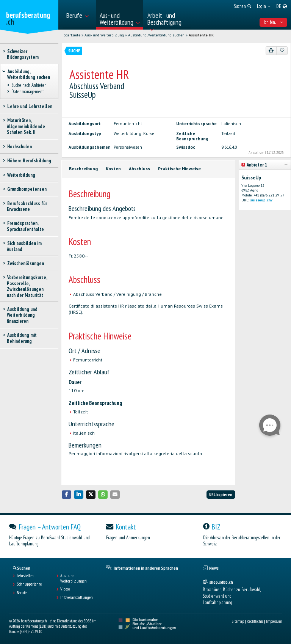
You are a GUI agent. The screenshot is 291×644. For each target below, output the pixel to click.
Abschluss (139, 169)
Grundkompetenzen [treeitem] (27, 189)
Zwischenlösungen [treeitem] (25, 263)
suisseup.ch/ (261, 200)
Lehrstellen (25, 576)
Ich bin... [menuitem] (273, 22)
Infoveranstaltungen (77, 597)
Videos (65, 589)
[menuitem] (79, 15)
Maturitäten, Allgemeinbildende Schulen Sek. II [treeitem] (26, 126)
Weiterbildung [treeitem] (21, 175)
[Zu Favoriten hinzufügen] (282, 50)
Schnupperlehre (29, 584)
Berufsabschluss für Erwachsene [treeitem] (27, 206)
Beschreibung (83, 169)
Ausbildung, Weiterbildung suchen (156, 35)
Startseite (72, 35)
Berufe (22, 593)
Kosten (113, 169)
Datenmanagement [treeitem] (27, 92)
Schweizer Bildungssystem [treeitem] (23, 54)
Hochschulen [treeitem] (19, 147)
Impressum (274, 621)
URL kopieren (221, 495)
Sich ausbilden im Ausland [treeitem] (24, 246)
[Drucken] (271, 50)
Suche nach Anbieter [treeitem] (28, 86)
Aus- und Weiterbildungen (74, 578)
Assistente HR (201, 35)
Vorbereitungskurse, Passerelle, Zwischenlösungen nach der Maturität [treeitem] (27, 286)
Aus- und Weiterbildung (104, 35)
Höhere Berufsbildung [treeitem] (29, 161)
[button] (67, 494)
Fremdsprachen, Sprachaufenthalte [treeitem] (25, 226)
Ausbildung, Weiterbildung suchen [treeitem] (29, 74)
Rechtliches (255, 621)
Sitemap (238, 621)
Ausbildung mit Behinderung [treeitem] (22, 338)
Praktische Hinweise (179, 169)
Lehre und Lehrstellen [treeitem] (30, 106)
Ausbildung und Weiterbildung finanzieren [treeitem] (22, 315)
